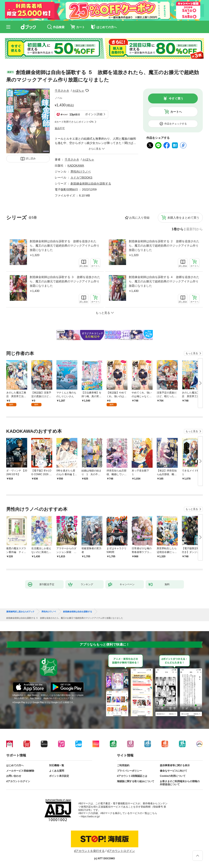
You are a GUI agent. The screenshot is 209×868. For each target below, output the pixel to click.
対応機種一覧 (57, 765)
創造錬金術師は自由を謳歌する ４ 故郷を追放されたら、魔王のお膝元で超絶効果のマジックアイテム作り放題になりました (164, 281)
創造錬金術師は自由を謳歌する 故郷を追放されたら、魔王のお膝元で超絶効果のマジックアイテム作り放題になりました (64, 246)
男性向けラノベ (81, 171)
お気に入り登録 (139, 218)
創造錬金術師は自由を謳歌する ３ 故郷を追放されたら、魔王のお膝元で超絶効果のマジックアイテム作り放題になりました (65, 281)
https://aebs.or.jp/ (90, 816)
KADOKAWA (76, 165)
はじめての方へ (15, 765)
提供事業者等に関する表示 (175, 765)
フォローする (87, 91)
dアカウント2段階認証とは (132, 776)
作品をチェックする (176, 124)
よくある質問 (57, 771)
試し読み (31, 158)
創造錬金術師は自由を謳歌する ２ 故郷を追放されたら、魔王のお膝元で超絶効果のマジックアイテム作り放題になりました (164, 246)
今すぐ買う (176, 98)
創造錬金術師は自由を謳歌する (91, 183)
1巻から (178, 229)
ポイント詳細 (94, 114)
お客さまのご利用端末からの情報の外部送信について (180, 783)
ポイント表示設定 (59, 776)
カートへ (176, 112)
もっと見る (192, 353)
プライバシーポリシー (129, 771)
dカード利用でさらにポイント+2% (74, 122)
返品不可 (60, 128)
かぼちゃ (78, 91)
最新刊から (194, 229)
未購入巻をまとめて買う (183, 218)
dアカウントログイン (18, 781)
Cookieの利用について (173, 776)
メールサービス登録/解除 (20, 771)
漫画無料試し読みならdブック (20, 612)
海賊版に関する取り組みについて (136, 781)
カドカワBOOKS (81, 177)
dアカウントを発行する (89, 851)
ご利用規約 (123, 765)
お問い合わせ (14, 776)
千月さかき (62, 91)
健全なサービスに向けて (174, 771)
